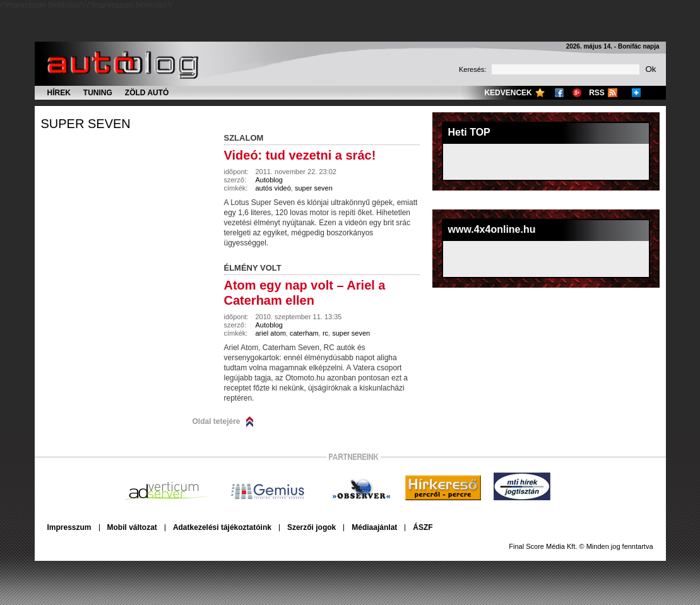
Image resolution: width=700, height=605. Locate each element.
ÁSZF (423, 527)
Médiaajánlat (374, 527)
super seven (86, 124)
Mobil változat (132, 527)
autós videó (273, 188)
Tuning (98, 93)
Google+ (577, 93)
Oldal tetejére (217, 421)
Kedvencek (508, 93)
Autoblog (269, 180)
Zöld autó (147, 93)
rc (325, 333)
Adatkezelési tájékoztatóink (222, 527)
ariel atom (271, 333)
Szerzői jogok (311, 527)
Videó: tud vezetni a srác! (300, 155)
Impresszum (69, 527)
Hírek (59, 93)
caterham (304, 333)
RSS (597, 93)
